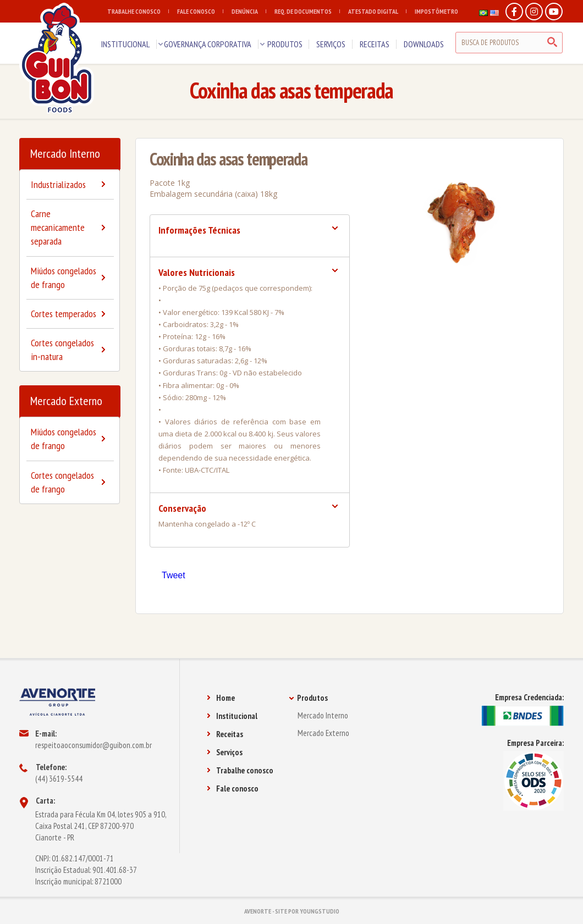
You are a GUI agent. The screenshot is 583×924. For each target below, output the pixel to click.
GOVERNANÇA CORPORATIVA (208, 44)
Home (221, 698)
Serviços (225, 752)
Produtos (308, 698)
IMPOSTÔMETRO (436, 11)
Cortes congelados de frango (62, 482)
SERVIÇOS (331, 44)
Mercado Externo (66, 401)
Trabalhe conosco (240, 770)
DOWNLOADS (424, 44)
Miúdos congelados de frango (64, 278)
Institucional (232, 716)
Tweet (174, 575)
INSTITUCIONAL (125, 44)
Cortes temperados (64, 314)
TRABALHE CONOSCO (138, 11)
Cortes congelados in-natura (62, 350)
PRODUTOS (285, 44)
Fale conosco (233, 789)
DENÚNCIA (249, 11)
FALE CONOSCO (200, 11)
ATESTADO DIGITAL (377, 11)
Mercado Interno (65, 153)
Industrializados (58, 184)
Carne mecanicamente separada (58, 227)
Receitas (225, 734)
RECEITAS (375, 44)
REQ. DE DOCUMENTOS (307, 11)
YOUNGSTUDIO (320, 911)
